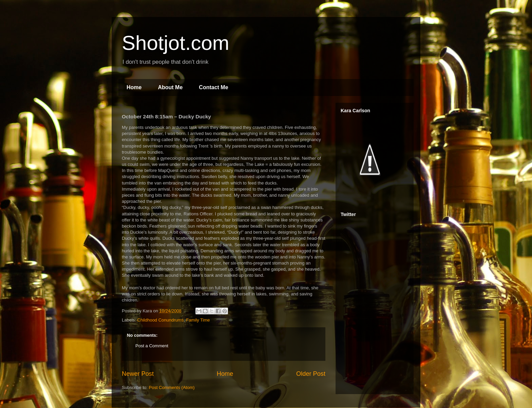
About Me (170, 87)
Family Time (198, 320)
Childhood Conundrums (161, 320)
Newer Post (138, 374)
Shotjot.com (176, 43)
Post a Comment (152, 346)
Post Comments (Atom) (172, 387)
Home (134, 87)
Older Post (311, 374)
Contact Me (213, 87)
